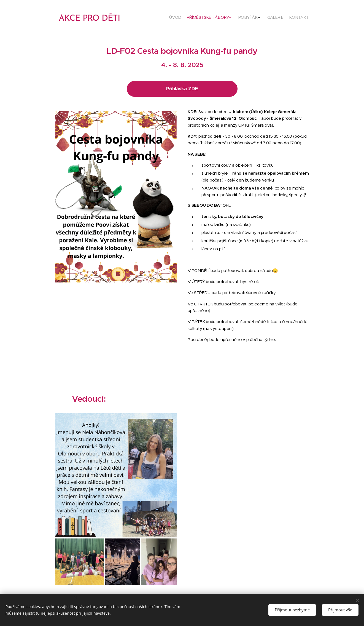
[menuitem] (279, 18)
